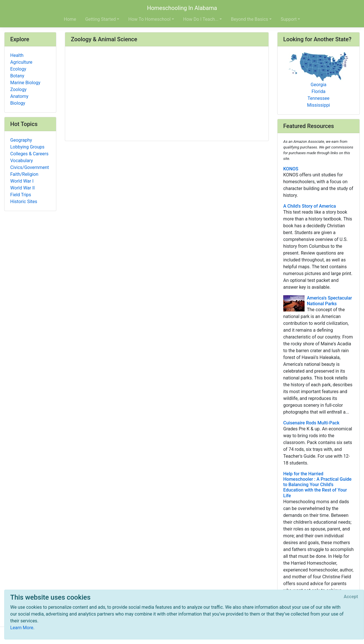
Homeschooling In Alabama (182, 8)
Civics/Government (30, 167)
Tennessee (319, 98)
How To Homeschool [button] (149, 19)
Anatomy (19, 96)
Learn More (22, 628)
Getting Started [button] (101, 19)
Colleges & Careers (29, 154)
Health (17, 55)
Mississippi (319, 105)
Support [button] (289, 19)
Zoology (18, 89)
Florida (319, 91)
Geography (21, 140)
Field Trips (21, 195)
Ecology (18, 69)
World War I (22, 181)
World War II (22, 188)
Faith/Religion (24, 174)
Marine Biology (25, 83)
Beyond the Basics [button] (250, 19)
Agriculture (21, 62)
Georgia (318, 85)
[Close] (351, 597)
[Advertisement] (167, 94)
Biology (18, 103)
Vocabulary (22, 161)
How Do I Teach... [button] (201, 19)
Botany (17, 76)
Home (70, 19)
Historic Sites (24, 202)
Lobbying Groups (27, 147)
